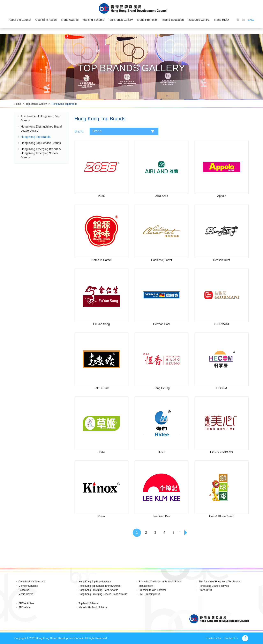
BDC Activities (26, 603)
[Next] (186, 533)
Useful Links (214, 638)
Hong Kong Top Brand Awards (95, 582)
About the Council (20, 20)
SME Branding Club (149, 594)
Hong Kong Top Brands (64, 104)
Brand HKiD (221, 20)
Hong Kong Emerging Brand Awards (99, 590)
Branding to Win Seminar (152, 590)
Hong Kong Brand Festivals (214, 586)
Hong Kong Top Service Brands (41, 143)
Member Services (28, 586)
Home (18, 104)
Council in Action (46, 20)
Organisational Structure (32, 582)
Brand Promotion (148, 20)
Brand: (79, 131)
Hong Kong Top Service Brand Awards (100, 586)
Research (24, 590)
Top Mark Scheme (89, 603)
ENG (251, 20)
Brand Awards (70, 20)
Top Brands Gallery (121, 20)
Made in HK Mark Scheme (93, 607)
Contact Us (231, 638)
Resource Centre (199, 20)
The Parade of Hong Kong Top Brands (220, 582)
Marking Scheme (93, 20)
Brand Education (173, 20)
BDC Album (25, 607)
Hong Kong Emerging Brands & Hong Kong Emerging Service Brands (41, 153)
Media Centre (26, 594)
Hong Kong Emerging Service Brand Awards (103, 594)
